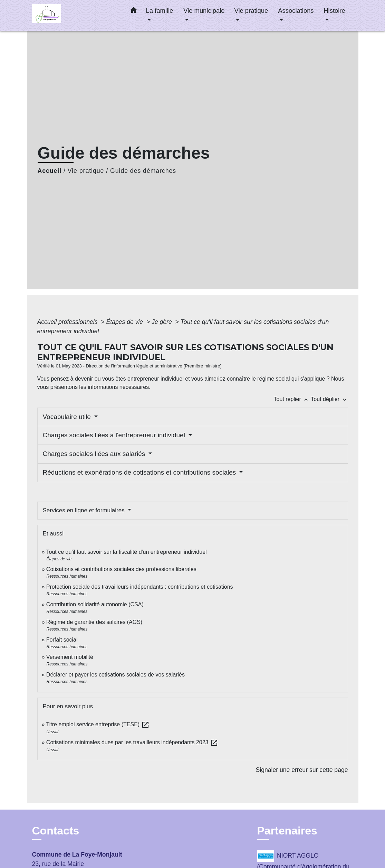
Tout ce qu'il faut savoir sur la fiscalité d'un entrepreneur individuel (127, 552)
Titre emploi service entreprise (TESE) (98, 724)
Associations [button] (296, 11)
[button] (134, 11)
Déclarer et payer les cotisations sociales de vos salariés (115, 675)
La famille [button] (160, 11)
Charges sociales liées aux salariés (95, 454)
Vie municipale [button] (204, 11)
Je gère (163, 322)
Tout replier (292, 399)
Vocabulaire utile (68, 417)
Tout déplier (329, 399)
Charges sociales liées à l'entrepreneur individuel (115, 435)
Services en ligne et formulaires (85, 510)
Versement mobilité (70, 657)
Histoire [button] (334, 11)
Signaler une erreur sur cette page (302, 770)
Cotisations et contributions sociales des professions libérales (121, 569)
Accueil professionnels (68, 322)
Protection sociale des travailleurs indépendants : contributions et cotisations (140, 587)
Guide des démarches (143, 171)
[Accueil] (75, 15)
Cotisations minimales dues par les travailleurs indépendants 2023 (132, 742)
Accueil (50, 171)
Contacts (56, 831)
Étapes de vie (126, 322)
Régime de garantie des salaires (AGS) (94, 622)
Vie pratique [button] (251, 11)
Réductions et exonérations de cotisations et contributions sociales (140, 472)
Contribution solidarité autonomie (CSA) (95, 604)
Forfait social (62, 640)
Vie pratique (86, 171)
